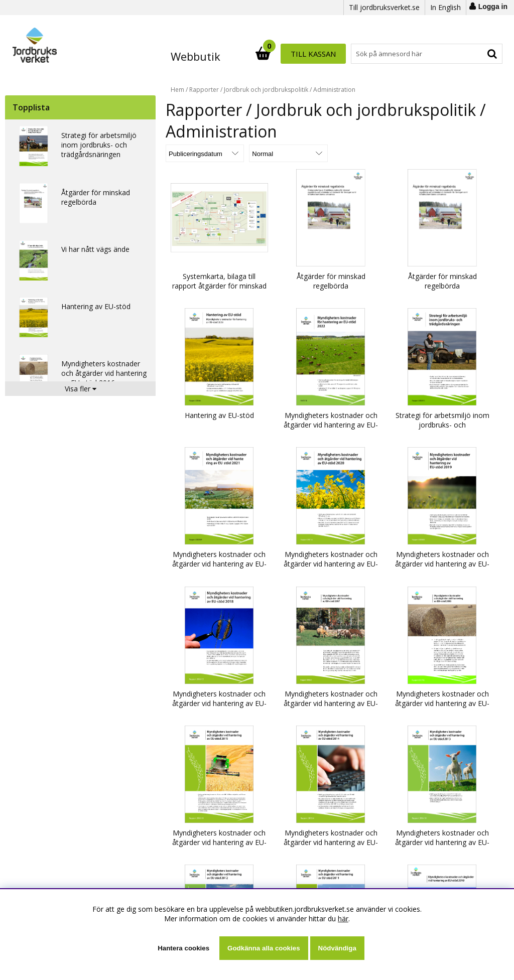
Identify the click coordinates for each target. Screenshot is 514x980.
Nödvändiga (337, 948)
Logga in (493, 7)
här (343, 919)
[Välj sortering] (203, 153)
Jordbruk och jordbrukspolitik (266, 90)
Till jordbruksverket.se (384, 7)
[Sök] (301, 54)
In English (445, 7)
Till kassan (470, 54)
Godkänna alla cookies (264, 948)
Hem (177, 90)
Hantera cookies (183, 948)
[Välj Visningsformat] (284, 153)
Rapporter (204, 90)
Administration (334, 90)
